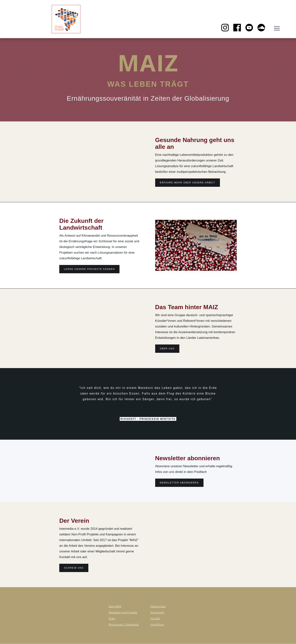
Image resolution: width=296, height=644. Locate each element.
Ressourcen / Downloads (124, 624)
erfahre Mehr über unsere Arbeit (188, 183)
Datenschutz (158, 606)
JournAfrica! (157, 624)
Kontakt (155, 618)
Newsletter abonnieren (179, 483)
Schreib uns (74, 568)
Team (112, 618)
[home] (28, 27)
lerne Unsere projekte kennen (89, 269)
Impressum (157, 612)
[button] (277, 29)
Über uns (167, 349)
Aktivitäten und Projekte (123, 612)
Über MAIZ (115, 606)
